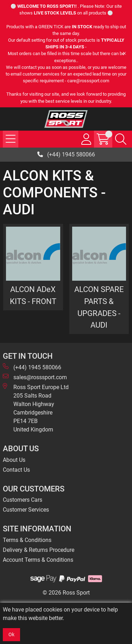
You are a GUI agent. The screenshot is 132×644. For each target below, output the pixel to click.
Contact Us (16, 470)
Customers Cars (23, 500)
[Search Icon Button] (121, 139)
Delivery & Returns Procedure (39, 550)
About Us (14, 460)
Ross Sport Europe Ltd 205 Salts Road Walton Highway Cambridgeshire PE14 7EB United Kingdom (36, 408)
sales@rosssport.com (35, 377)
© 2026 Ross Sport (66, 593)
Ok (11, 634)
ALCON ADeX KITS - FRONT (33, 295)
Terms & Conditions (27, 540)
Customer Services (26, 510)
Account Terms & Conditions (38, 560)
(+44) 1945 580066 (66, 154)
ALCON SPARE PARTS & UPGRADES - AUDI (99, 307)
